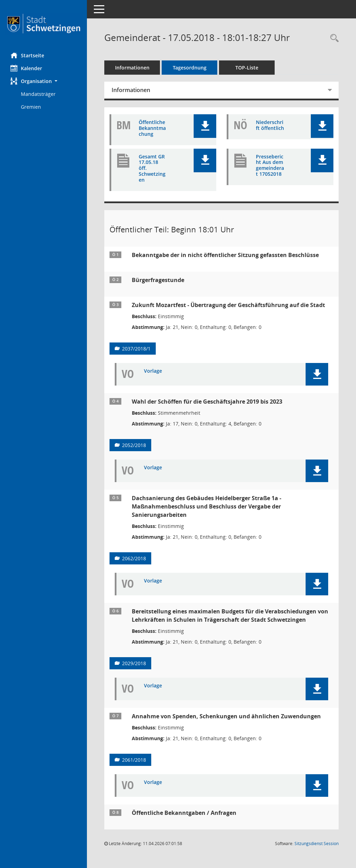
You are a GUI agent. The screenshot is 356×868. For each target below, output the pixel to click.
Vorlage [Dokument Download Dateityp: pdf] (153, 371)
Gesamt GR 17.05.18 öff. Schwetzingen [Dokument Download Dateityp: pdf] (152, 168)
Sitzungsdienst (317, 844)
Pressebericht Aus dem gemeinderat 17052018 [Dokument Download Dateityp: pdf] (270, 166)
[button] (43, 81)
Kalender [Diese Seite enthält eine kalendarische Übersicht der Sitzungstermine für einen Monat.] (26, 68)
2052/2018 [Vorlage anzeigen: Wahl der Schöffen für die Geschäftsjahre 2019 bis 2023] (134, 445)
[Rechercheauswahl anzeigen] (333, 38)
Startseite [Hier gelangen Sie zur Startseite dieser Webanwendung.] (27, 55)
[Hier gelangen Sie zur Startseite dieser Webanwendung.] (43, 24)
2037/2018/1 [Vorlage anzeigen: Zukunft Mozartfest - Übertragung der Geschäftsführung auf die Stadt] (136, 349)
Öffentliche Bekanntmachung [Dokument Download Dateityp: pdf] (152, 128)
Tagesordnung (190, 68)
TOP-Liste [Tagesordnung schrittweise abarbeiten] (247, 68)
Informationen (132, 68)
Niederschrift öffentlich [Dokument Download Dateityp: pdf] (270, 125)
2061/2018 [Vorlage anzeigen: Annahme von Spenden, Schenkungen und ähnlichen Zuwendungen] (134, 760)
